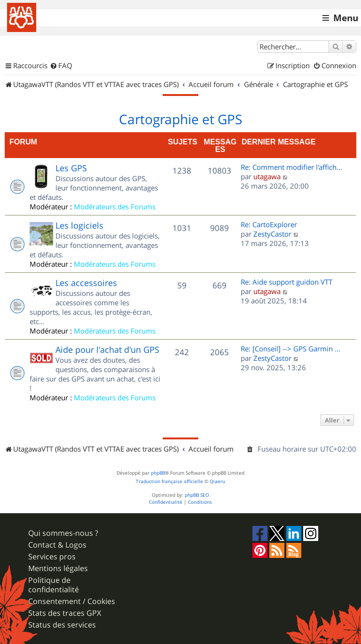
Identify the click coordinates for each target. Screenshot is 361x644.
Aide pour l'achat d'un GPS (107, 350)
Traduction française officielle (169, 481)
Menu (346, 18)
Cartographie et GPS (180, 119)
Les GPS (71, 168)
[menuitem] (61, 66)
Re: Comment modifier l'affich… (291, 167)
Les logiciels (79, 225)
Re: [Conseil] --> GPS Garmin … (290, 349)
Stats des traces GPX (65, 613)
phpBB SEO (197, 495)
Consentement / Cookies (72, 601)
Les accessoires (86, 283)
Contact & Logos (57, 545)
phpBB (158, 473)
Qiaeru (217, 481)
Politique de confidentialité (54, 585)
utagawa (267, 176)
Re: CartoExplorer (269, 224)
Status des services (62, 625)
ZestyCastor (272, 234)
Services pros (52, 557)
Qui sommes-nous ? (63, 533)
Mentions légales (58, 568)
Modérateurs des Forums (115, 207)
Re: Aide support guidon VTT (286, 282)
